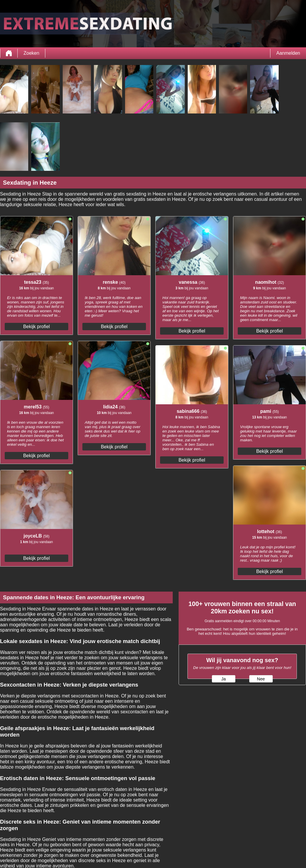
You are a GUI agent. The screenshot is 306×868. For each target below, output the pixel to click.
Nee (261, 679)
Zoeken (31, 53)
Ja (223, 679)
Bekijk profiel (37, 327)
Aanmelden (288, 53)
